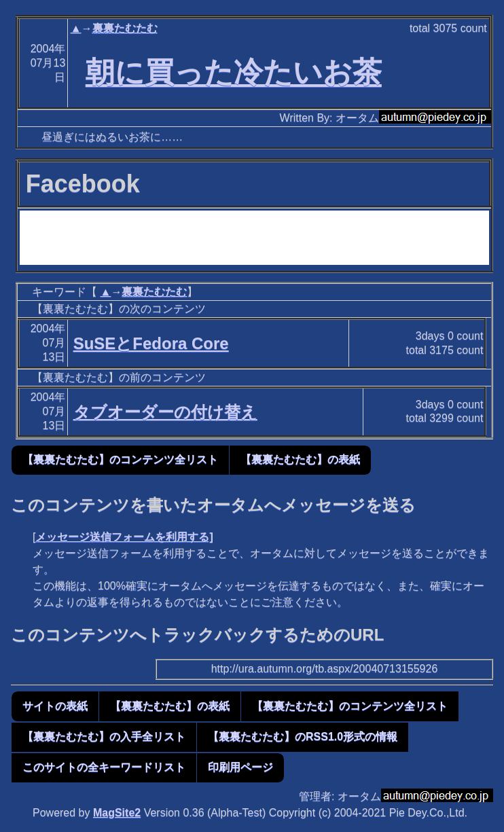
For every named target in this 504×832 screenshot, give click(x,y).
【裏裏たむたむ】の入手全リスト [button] (104, 737)
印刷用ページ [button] (240, 767)
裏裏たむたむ (125, 28)
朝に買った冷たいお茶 (234, 72)
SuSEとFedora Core (151, 343)
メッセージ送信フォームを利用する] (124, 537)
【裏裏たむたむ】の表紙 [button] (300, 459)
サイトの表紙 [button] (55, 706)
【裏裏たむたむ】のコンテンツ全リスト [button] (120, 459)
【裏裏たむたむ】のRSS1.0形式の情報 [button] (303, 737)
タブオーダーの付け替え (165, 412)
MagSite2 (117, 813)
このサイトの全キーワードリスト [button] (104, 767)
